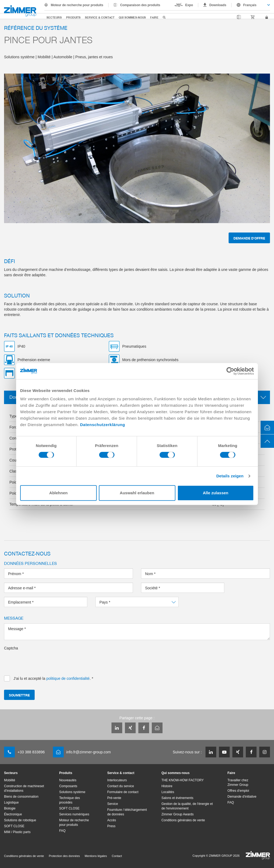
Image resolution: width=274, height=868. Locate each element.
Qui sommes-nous (132, 17)
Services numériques (74, 814)
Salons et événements (177, 798)
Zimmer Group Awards (178, 814)
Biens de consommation (21, 797)
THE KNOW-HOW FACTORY (183, 780)
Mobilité (10, 780)
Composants (68, 786)
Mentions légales (96, 856)
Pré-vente (114, 798)
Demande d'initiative (242, 797)
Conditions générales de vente (183, 820)
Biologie (10, 808)
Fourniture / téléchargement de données (127, 812)
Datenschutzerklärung (103, 425)
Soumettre (19, 695)
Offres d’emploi (238, 791)
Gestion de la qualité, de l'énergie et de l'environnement (187, 806)
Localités (168, 792)
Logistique (11, 802)
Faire (154, 17)
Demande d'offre (249, 238)
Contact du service (120, 786)
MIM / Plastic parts (17, 832)
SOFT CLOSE (14, 826)
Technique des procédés (69, 800)
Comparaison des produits (140, 5)
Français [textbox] (250, 5)
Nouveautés (68, 780)
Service (113, 804)
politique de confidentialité (68, 678)
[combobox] (251, 5)
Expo (189, 5)
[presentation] (45, 661)
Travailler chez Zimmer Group (238, 782)
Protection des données (64, 856)
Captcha (11, 648)
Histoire (167, 786)
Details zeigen (230, 476)
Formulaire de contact (123, 792)
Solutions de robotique (20, 820)
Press (111, 826)
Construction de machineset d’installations (24, 788)
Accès (112, 820)
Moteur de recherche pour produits (77, 5)
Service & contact (100, 17)
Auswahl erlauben (137, 493)
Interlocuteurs (117, 780)
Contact (117, 856)
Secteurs (54, 17)
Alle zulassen (216, 493)
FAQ (62, 831)
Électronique (13, 814)
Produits (73, 17)
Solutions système (72, 792)
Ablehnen (58, 493)
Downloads (218, 5)
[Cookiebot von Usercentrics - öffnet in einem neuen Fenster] (230, 371)
